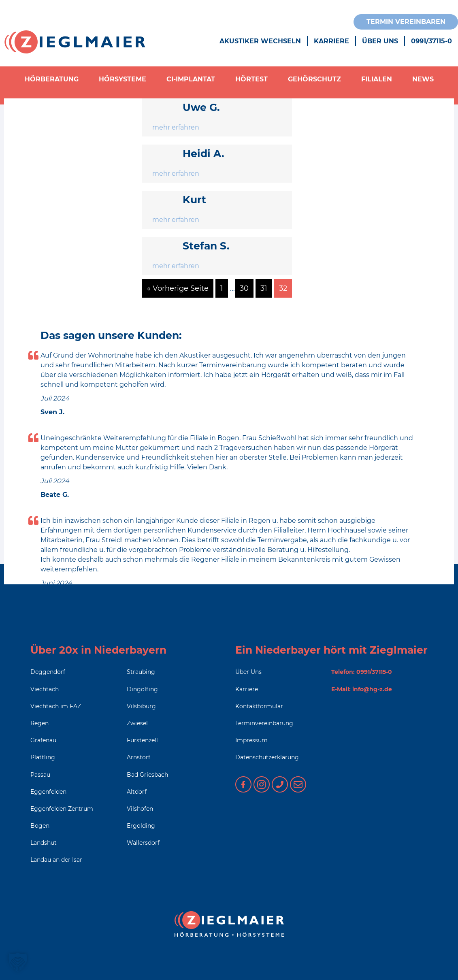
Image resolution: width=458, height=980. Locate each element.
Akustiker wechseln (260, 41)
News (423, 79)
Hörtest (251, 79)
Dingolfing (142, 689)
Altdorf (137, 792)
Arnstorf (138, 757)
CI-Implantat (191, 79)
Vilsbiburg (141, 706)
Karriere (331, 41)
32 (283, 288)
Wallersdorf (143, 843)
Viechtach (45, 689)
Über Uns (380, 41)
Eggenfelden (48, 792)
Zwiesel (137, 723)
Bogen (40, 826)
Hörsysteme (122, 79)
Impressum (251, 740)
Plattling (43, 757)
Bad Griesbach (147, 775)
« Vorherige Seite (178, 288)
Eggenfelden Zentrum (62, 809)
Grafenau (43, 740)
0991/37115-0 (431, 41)
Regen (39, 723)
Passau (40, 775)
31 (264, 288)
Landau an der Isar (56, 860)
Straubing (141, 672)
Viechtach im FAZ (56, 706)
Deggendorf (48, 672)
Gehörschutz (314, 79)
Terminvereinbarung (264, 723)
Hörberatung (52, 79)
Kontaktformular (259, 706)
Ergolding (141, 826)
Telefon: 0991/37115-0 (362, 672)
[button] (18, 962)
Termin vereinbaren (406, 22)
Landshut (44, 843)
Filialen (377, 79)
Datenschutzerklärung (267, 757)
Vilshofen (140, 809)
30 (244, 288)
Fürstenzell (142, 740)
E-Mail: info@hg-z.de (362, 689)
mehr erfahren (176, 127)
